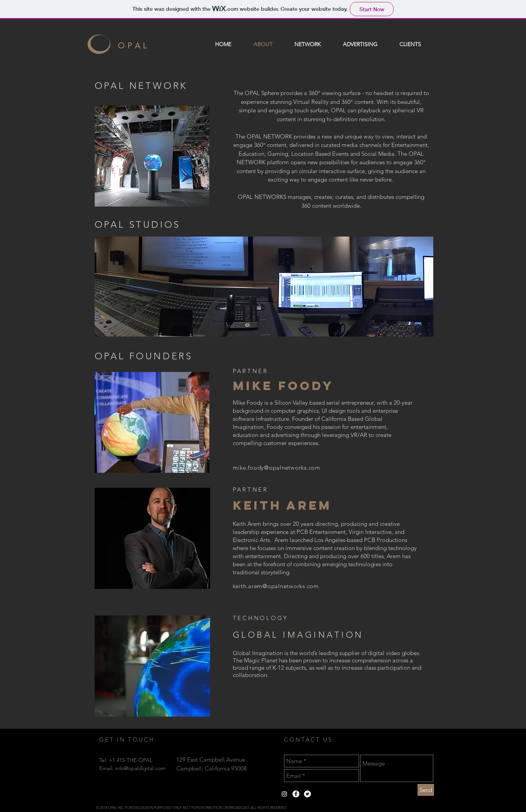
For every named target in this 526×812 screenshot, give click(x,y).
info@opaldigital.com (140, 768)
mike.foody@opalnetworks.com (277, 468)
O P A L (133, 46)
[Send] (426, 790)
